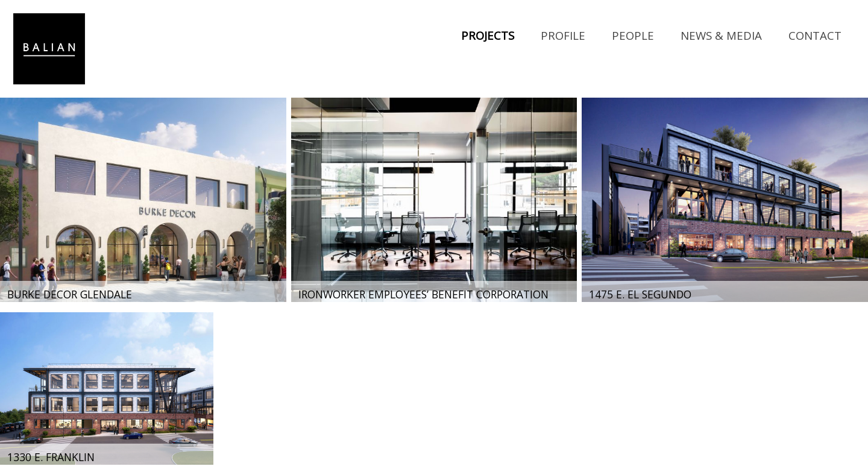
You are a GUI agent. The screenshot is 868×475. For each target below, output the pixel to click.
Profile (563, 35)
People (633, 35)
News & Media (721, 35)
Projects (488, 35)
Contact (815, 35)
